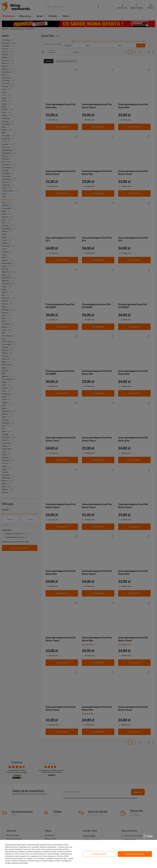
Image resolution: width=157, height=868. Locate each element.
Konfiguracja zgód (99, 854)
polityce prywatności (35, 852)
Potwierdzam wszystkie (135, 854)
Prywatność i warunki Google (48, 854)
